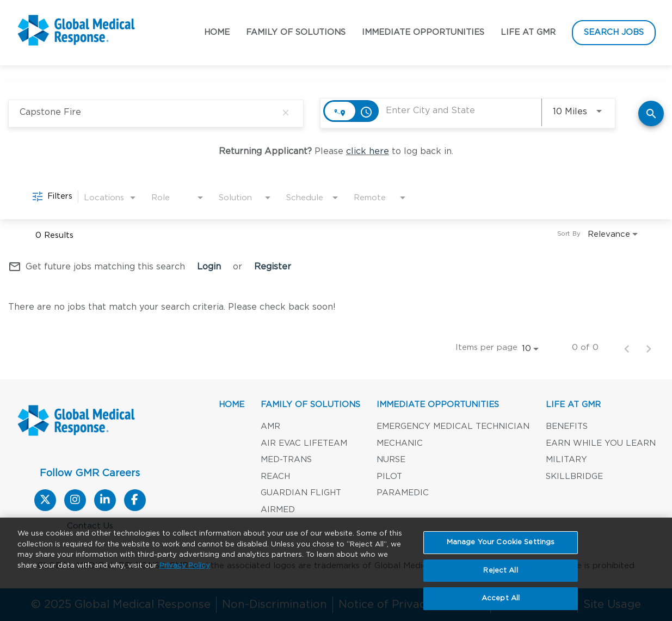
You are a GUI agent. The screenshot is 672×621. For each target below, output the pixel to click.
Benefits (567, 426)
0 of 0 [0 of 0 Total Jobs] (585, 348)
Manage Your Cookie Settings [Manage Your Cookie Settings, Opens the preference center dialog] (501, 547)
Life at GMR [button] (528, 32)
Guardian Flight (301, 493)
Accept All (501, 604)
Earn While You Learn (601, 443)
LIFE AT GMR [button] (573, 405)
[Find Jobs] (651, 113)
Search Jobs (614, 32)
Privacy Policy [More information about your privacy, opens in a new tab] (185, 571)
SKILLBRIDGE (574, 476)
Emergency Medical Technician (453, 426)
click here (368, 151)
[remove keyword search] (286, 113)
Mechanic (400, 443)
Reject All (500, 576)
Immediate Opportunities (438, 405)
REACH (275, 476)
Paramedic (403, 493)
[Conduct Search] (651, 113)
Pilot (389, 476)
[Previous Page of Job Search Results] (627, 348)
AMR (270, 426)
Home (217, 32)
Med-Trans (286, 460)
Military (566, 460)
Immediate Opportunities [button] (423, 32)
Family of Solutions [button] (296, 32)
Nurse (391, 460)
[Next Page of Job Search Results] (649, 348)
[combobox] (148, 112)
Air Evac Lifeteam (304, 443)
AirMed (278, 510)
